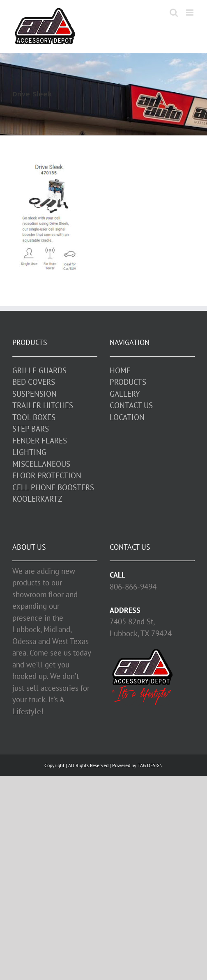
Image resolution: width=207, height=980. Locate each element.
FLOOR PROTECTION (47, 475)
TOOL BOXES (34, 417)
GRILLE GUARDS (39, 370)
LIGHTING (29, 452)
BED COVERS (34, 382)
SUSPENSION (34, 394)
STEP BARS (31, 429)
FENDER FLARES (40, 441)
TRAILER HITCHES (43, 405)
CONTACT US (131, 405)
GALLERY (125, 394)
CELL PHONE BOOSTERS (53, 487)
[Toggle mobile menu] (190, 13)
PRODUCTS (128, 382)
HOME (120, 370)
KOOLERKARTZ (37, 499)
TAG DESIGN (150, 765)
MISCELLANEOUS (41, 464)
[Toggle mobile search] (174, 13)
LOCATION (127, 417)
